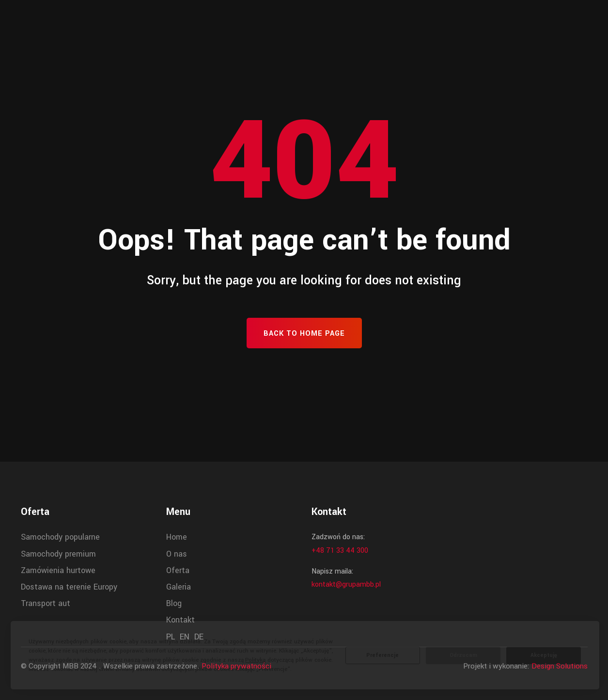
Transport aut (46, 603)
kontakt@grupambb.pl (346, 584)
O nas (177, 554)
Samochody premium (58, 554)
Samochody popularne (60, 537)
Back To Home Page (304, 334)
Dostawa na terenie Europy (69, 587)
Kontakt (180, 620)
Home (177, 537)
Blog (174, 603)
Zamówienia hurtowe (58, 570)
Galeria (179, 587)
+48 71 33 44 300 (340, 551)
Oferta (178, 570)
